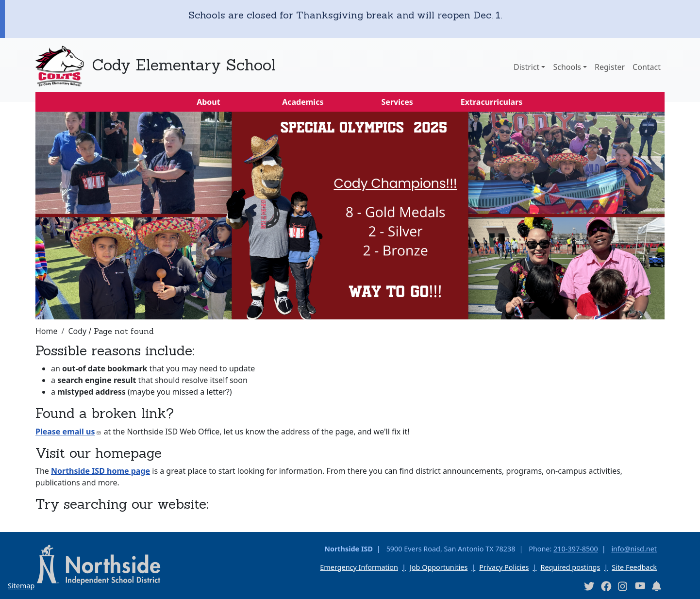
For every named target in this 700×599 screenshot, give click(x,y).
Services (397, 102)
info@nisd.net (634, 549)
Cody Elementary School (184, 65)
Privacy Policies (504, 567)
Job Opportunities (439, 567)
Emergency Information (359, 567)
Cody (77, 331)
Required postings (570, 567)
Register (610, 67)
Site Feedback (634, 567)
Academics (303, 102)
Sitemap (21, 586)
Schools (567, 67)
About (208, 102)
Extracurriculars (492, 102)
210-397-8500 (576, 549)
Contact (647, 67)
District (526, 67)
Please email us (68, 432)
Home (47, 331)
